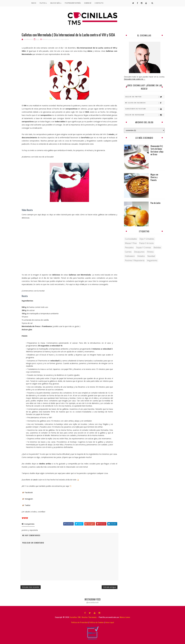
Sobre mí (88, 3)
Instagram (29, 499)
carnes (128, 252)
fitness (150, 252)
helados (141, 256)
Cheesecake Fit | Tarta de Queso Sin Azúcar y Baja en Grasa (157, 150)
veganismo (152, 260)
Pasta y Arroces (146, 243)
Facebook (29, 492)
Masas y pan (48, 39)
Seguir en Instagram (145, 115)
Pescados (129, 247)
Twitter (28, 505)
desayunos (139, 252)
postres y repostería (61, 39)
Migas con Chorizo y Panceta (154, 177)
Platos (43, 3)
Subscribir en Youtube (145, 109)
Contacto (99, 3)
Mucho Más (56, 3)
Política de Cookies (97, 622)
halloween (130, 256)
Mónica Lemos (125, 617)
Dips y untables (147, 239)
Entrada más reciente (31, 587)
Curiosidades (131, 239)
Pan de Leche (155, 203)
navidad (151, 256)
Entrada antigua (110, 587)
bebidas (157, 247)
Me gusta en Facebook (145, 103)
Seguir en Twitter (145, 97)
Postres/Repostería (73, 3)
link (83, 284)
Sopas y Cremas (144, 247)
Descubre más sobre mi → (135, 79)
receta (24, 278)
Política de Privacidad (80, 622)
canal (35, 480)
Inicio (34, 3)
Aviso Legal (110, 622)
